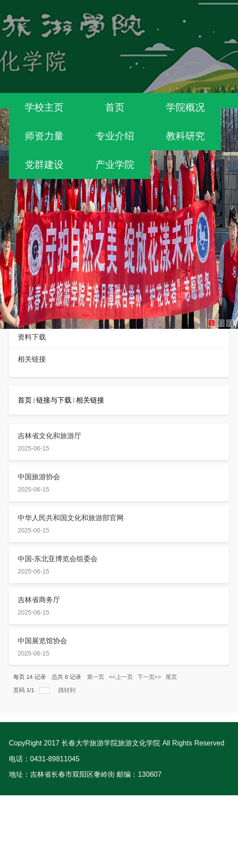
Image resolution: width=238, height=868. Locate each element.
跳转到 (68, 690)
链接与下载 (54, 400)
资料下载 (32, 337)
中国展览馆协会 (42, 641)
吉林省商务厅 (39, 600)
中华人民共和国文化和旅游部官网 (71, 518)
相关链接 (32, 359)
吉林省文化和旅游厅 (49, 436)
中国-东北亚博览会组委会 (58, 559)
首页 (25, 400)
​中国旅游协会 (39, 477)
